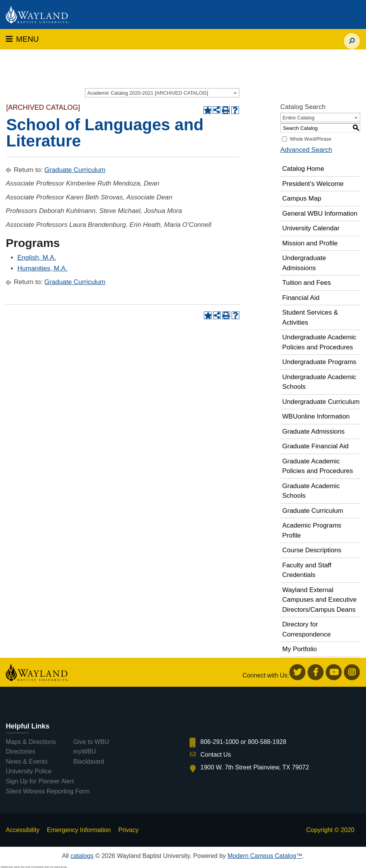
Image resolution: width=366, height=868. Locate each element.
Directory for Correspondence (307, 629)
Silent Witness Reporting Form (48, 791)
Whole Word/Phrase (311, 139)
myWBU (85, 751)
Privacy (128, 830)
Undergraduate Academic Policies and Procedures (319, 342)
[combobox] (162, 93)
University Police (29, 771)
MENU (22, 39)
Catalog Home (303, 169)
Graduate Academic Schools (311, 491)
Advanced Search (306, 150)
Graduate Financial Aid (315, 446)
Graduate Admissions (313, 431)
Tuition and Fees (307, 283)
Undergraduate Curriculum (321, 402)
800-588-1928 (267, 742)
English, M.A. (37, 258)
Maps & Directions (31, 742)
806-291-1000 (220, 742)
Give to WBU (91, 742)
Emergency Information (79, 830)
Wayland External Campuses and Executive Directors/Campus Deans (319, 600)
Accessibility (23, 830)
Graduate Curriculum (75, 170)
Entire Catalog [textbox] (298, 118)
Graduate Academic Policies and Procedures (318, 466)
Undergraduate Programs (319, 362)
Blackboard (89, 762)
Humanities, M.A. (42, 268)
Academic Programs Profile (312, 530)
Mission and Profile (310, 243)
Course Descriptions (312, 550)
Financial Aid (301, 298)
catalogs (82, 856)
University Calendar (311, 228)
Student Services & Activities (310, 317)
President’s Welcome (313, 184)
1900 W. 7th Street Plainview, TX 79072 (255, 767)
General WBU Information (320, 214)
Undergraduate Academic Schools (319, 382)
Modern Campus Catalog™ (265, 856)
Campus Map (302, 198)
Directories (20, 751)
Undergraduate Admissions (304, 263)
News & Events (27, 762)
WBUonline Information (316, 416)
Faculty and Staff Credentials (307, 570)
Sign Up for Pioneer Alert (40, 781)
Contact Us (216, 755)
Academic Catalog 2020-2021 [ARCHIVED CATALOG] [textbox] (148, 93)
